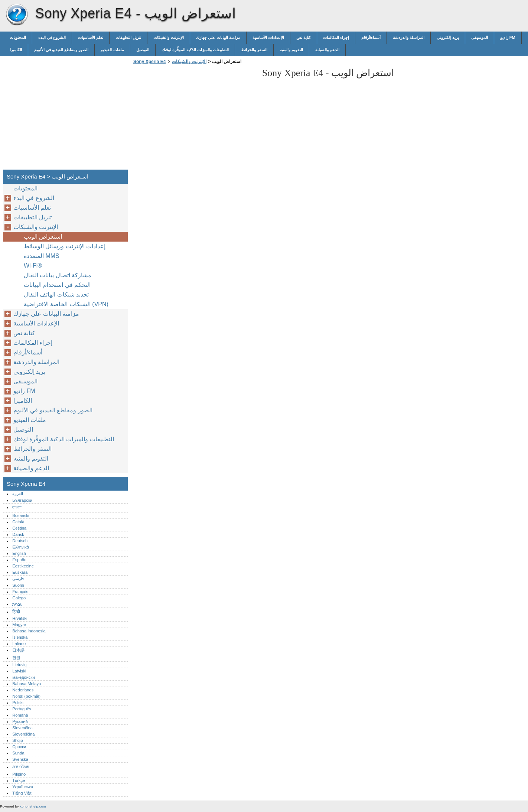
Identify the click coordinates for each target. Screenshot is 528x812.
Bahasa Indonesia (29, 631)
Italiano (19, 644)
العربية (18, 494)
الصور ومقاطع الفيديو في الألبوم (61, 50)
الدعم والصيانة (327, 50)
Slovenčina (22, 728)
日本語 (18, 650)
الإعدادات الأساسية (268, 37)
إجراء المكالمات (336, 37)
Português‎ (22, 709)
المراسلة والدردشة (409, 37)
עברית (17, 604)
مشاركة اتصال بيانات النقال (58, 275)
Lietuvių (19, 665)
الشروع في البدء (52, 37)
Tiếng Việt (22, 793)
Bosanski (21, 515)
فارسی (18, 579)
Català (18, 522)
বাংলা (17, 507)
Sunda (18, 753)
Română (20, 715)
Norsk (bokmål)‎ (26, 696)
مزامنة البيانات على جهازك (218, 37)
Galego (19, 598)
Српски (19, 747)
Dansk (18, 534)
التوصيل (143, 50)
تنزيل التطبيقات (128, 37)
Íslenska (20, 637)
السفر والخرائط (254, 50)
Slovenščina (23, 734)
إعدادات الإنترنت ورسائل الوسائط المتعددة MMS (65, 251)
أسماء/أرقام (371, 37)
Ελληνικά (21, 547)
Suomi (18, 585)
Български (22, 500)
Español (20, 560)
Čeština (19, 528)
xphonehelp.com (33, 806)
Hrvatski (20, 618)
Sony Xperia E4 (17, 15)
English (19, 553)
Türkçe (19, 780)
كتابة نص (304, 37)
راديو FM (508, 37)
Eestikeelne (23, 566)
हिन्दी (16, 612)
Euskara (20, 572)
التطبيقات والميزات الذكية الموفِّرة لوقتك (195, 50)
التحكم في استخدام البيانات (57, 285)
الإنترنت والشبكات (168, 37)
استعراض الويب (43, 237)
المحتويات (18, 37)
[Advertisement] (194, 119)
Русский (20, 721)
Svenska (20, 759)
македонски (24, 677)
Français (20, 592)
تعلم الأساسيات (91, 37)
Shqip (18, 740)
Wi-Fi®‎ (33, 266)
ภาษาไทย (21, 767)
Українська (23, 787)
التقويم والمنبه (291, 50)
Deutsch (20, 541)
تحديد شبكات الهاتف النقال (56, 294)
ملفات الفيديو (112, 50)
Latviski (19, 671)
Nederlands (23, 690)
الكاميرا (16, 50)
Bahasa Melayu (27, 684)
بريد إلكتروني (448, 37)
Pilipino (19, 774)
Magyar (19, 625)
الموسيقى (480, 37)
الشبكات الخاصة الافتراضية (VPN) (66, 304)
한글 (16, 658)
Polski (18, 703)
